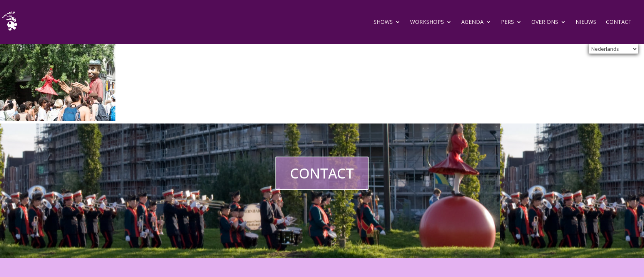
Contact (619, 22)
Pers (507, 22)
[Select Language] (613, 49)
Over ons (545, 22)
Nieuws (586, 22)
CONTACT (322, 173)
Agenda (472, 22)
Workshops (427, 22)
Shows (383, 22)
